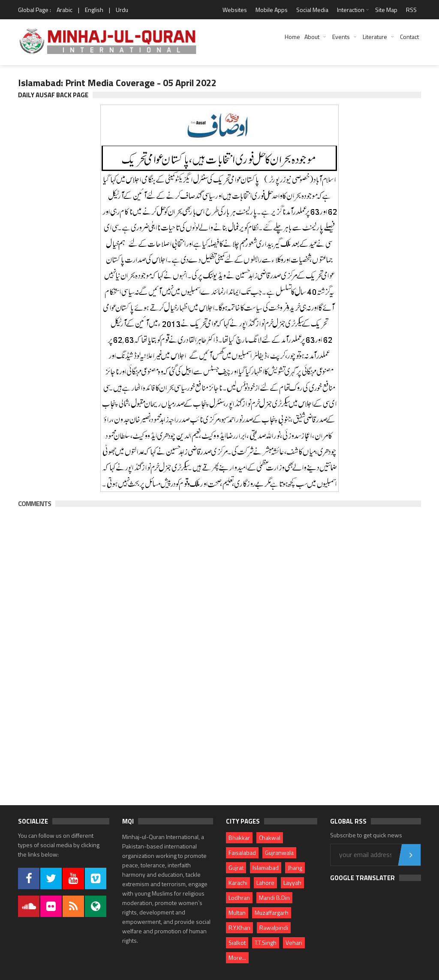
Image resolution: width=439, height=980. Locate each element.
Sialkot (237, 943)
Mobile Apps (272, 10)
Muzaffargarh (272, 913)
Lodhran (239, 898)
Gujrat (236, 868)
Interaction (351, 10)
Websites (235, 10)
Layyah (292, 883)
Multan (237, 913)
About (312, 37)
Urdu (122, 10)
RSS (411, 10)
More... (237, 958)
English (94, 10)
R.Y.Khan (239, 928)
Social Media (312, 10)
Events (341, 37)
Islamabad (266, 868)
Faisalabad (242, 853)
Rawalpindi (274, 928)
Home (292, 37)
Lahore (265, 883)
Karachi (238, 883)
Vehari (294, 943)
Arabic (65, 10)
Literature (375, 37)
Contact (409, 37)
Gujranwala (279, 853)
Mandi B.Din (274, 898)
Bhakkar (239, 838)
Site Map (386, 10)
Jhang (295, 868)
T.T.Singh (266, 943)
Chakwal (270, 838)
